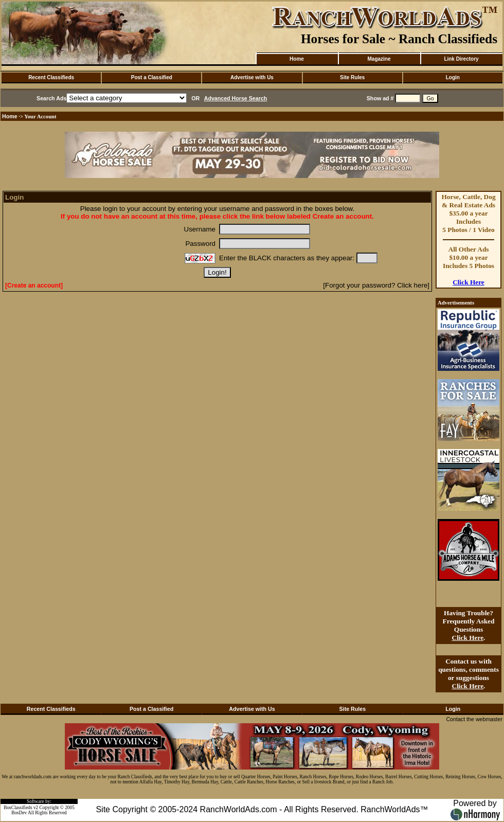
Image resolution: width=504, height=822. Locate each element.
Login (453, 77)
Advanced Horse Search (236, 98)
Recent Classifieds (51, 77)
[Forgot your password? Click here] (376, 285)
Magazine (379, 59)
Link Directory (461, 59)
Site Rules (352, 77)
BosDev (19, 813)
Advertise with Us (252, 77)
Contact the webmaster (474, 719)
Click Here (469, 282)
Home (297, 59)
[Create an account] (34, 285)
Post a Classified (152, 77)
